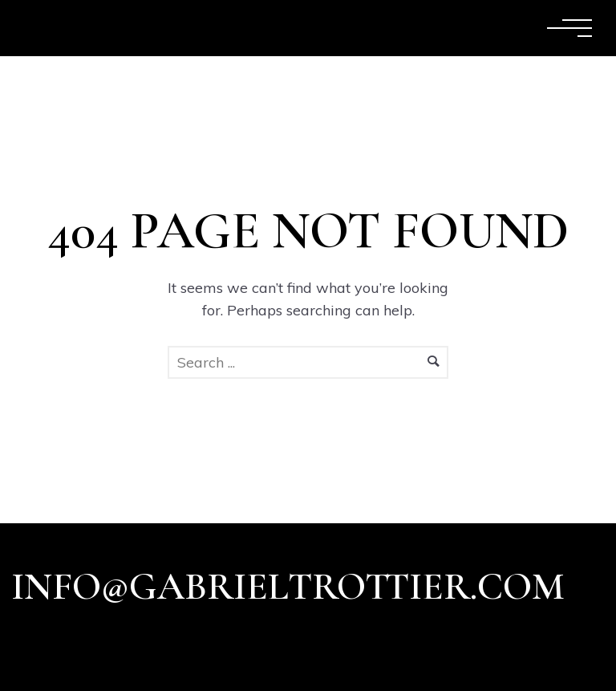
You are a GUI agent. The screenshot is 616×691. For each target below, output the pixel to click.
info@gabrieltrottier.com (288, 587)
